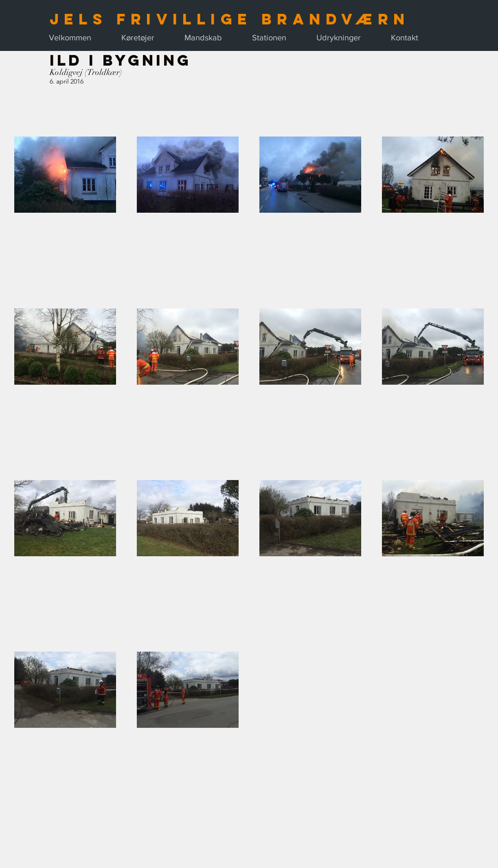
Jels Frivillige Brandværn (230, 19)
